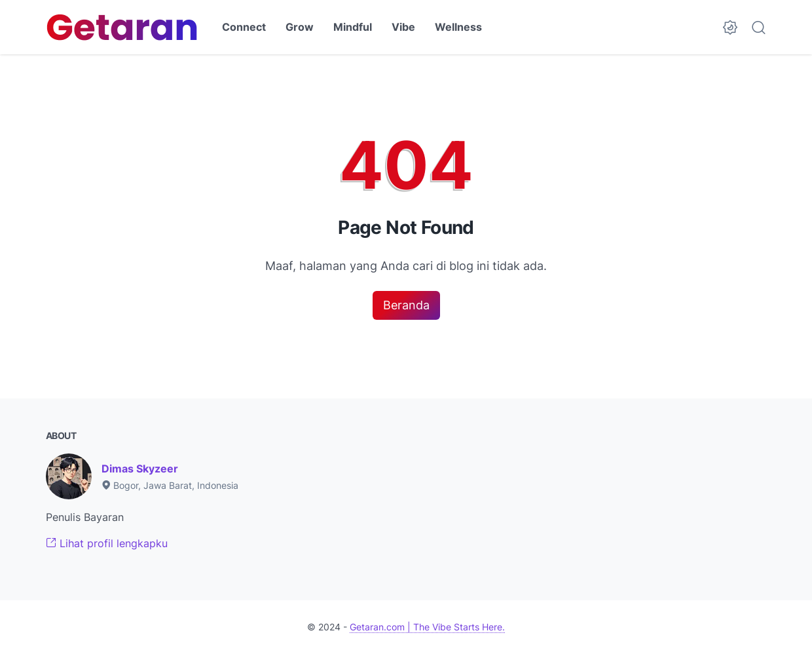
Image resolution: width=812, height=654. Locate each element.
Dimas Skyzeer (140, 469)
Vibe (403, 27)
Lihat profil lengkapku (107, 543)
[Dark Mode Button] (730, 28)
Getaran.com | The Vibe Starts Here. (427, 627)
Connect (244, 27)
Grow (300, 27)
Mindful (353, 27)
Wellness (458, 27)
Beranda (406, 305)
